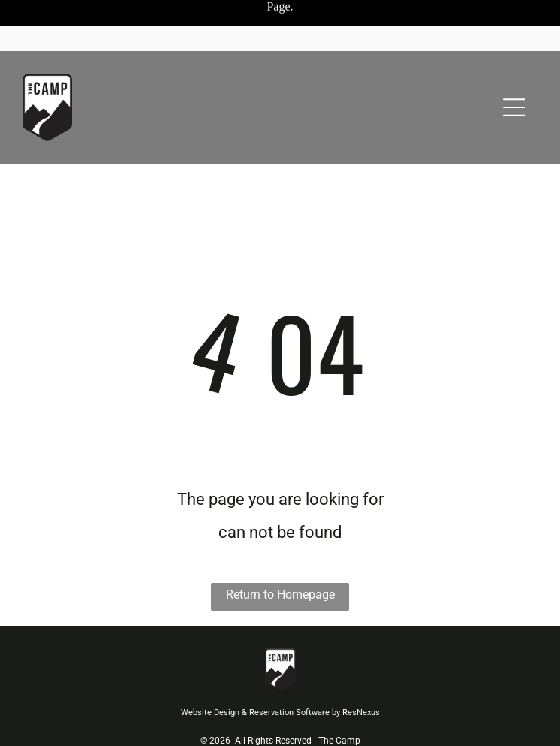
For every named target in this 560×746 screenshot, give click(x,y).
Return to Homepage (280, 595)
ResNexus (361, 713)
